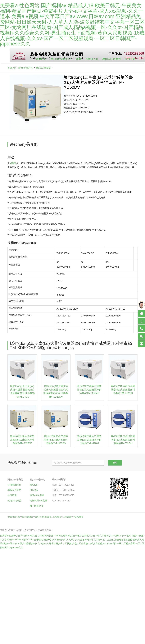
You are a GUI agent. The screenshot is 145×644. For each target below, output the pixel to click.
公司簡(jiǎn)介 (14, 485)
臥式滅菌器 (67, 517)
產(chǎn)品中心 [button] (61, 59)
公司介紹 (130, 59)
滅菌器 (13, 163)
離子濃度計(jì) (37, 506)
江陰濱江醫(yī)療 (14, 517)
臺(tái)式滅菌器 (43, 68)
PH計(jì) (34, 490)
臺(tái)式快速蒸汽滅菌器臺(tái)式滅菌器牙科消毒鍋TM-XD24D (89, 390)
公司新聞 (12, 495)
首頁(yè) (41, 59)
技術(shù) (92, 59)
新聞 (79, 59)
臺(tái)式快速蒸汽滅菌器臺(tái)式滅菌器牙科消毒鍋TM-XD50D (56, 440)
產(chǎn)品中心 (26, 68)
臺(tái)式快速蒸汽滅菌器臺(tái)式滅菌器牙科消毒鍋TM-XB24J (123, 440)
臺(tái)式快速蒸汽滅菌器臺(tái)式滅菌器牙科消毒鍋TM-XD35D (22, 440)
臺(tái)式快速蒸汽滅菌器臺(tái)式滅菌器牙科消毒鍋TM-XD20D (123, 390)
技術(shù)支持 (14, 501)
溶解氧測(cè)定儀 (38, 501)
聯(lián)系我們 (112, 59)
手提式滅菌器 (78, 517)
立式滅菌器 (57, 517)
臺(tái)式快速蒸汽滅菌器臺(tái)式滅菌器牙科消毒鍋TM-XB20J (89, 440)
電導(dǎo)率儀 (37, 495)
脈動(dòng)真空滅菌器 (43, 517)
